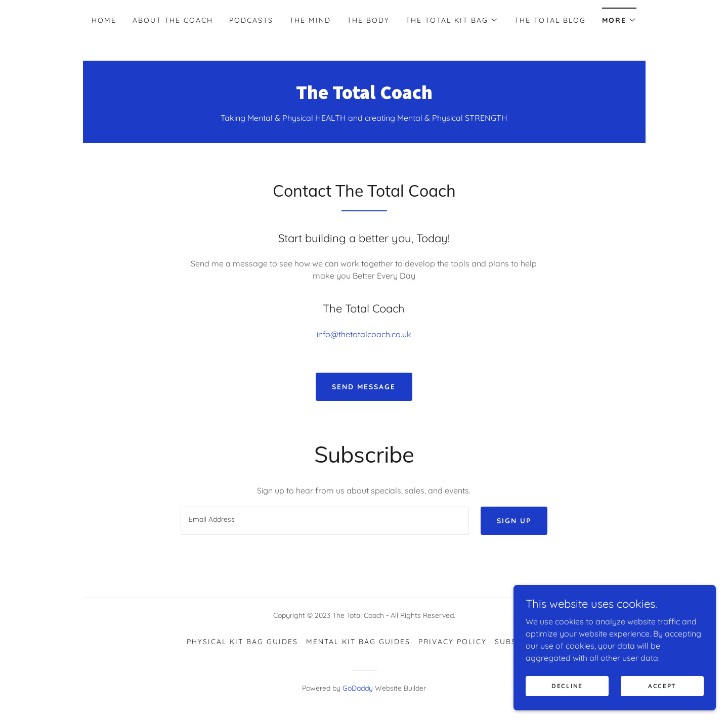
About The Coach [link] (173, 20)
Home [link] (104, 20)
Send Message (364, 387)
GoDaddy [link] (358, 688)
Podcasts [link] (251, 20)
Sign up (514, 521)
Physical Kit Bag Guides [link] (242, 642)
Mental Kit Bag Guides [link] (358, 642)
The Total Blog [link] (550, 20)
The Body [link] (368, 20)
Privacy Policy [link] (453, 642)
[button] (452, 20)
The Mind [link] (310, 20)
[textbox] (325, 521)
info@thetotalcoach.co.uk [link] (364, 334)
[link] (364, 96)
